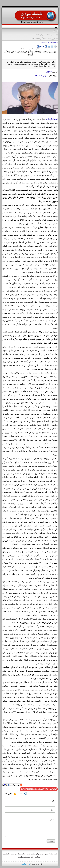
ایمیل (52, 810)
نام (53, 801)
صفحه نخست (53, 42)
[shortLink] (34, 789)
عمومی (43, 42)
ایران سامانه (26, 864)
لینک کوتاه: (53, 789)
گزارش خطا (9, 794)
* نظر (52, 820)
